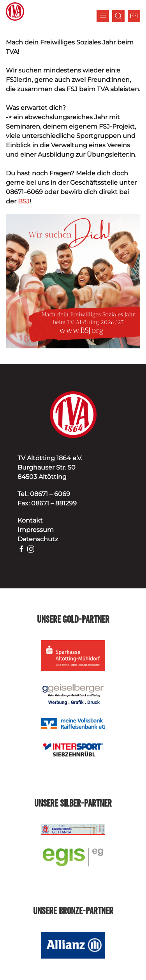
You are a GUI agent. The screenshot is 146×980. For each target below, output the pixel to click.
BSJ (24, 201)
